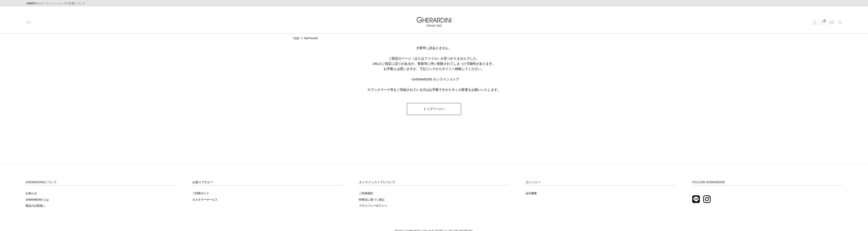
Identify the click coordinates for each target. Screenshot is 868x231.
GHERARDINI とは (37, 199)
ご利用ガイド (201, 193)
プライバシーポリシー (373, 206)
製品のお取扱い (35, 206)
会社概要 (531, 193)
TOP (296, 38)
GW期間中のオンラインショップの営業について (55, 3)
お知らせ (31, 193)
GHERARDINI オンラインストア (436, 79)
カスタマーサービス (205, 199)
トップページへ (434, 109)
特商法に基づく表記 (372, 199)
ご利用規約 (366, 193)
